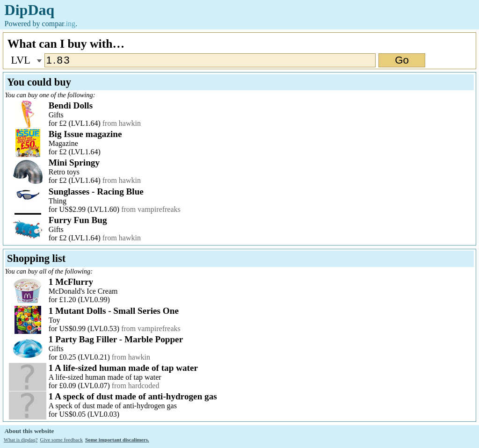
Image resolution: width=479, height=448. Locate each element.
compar (59, 24)
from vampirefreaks (151, 209)
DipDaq (30, 10)
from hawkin (122, 123)
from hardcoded (136, 386)
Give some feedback (62, 440)
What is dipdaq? (21, 440)
